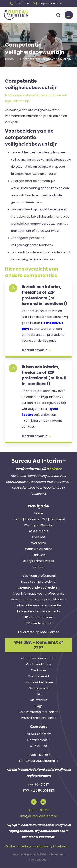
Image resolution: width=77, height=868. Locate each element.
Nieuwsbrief (39, 700)
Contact (38, 567)
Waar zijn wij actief (38, 549)
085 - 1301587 (40, 755)
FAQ (39, 694)
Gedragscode (38, 688)
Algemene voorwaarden (39, 659)
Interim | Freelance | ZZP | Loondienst (39, 519)
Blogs (38, 706)
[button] (20, 4)
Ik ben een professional (39, 576)
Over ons (39, 537)
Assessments (38, 531)
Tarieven (39, 555)
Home (39, 513)
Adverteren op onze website (38, 632)
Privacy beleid (38, 676)
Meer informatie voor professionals (38, 593)
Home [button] (9, 59)
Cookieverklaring (39, 665)
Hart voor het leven (39, 682)
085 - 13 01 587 (38, 810)
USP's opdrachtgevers (38, 617)
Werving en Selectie (38, 525)
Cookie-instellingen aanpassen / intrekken (36, 846)
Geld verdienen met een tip (38, 712)
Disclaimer (39, 671)
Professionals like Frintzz (38, 718)
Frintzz (56, 469)
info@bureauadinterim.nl (40, 761)
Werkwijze (39, 543)
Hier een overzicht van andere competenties (32, 272)
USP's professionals (38, 623)
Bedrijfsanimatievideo (38, 561)
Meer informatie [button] (36, 350)
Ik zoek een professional (39, 582)
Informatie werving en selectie (39, 605)
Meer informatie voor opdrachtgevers (38, 599)
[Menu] (69, 15)
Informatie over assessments (38, 611)
